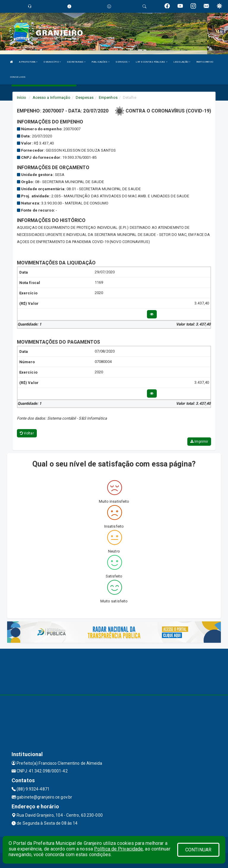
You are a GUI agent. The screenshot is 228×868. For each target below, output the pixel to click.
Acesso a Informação (52, 97)
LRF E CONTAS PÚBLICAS (151, 62)
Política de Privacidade (118, 849)
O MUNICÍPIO (52, 62)
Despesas (85, 97)
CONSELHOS (18, 77)
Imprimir (199, 442)
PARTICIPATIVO (205, 62)
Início (22, 97)
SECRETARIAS (76, 62)
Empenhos (108, 97)
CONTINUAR (198, 850)
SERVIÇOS (123, 62)
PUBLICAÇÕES (100, 62)
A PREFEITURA (28, 62)
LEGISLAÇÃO (182, 62)
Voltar (27, 433)
